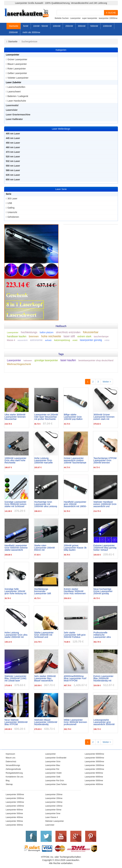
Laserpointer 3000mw (15, 794)
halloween (28, 361)
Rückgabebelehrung (14, 773)
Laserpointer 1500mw (15, 802)
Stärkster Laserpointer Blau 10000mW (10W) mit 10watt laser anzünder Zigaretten (15, 678)
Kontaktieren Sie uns (14, 777)
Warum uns (11, 758)
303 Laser (12, 199)
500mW (94, 26)
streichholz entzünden (68, 332)
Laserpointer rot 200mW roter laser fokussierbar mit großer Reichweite (46, 417)
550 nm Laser (13, 166)
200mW (69, 26)
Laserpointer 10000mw (94, 769)
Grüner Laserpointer (17, 59)
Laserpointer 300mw (14, 825)
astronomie (36, 340)
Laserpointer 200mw (54, 798)
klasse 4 (11, 340)
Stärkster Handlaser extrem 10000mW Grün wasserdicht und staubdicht (105, 504)
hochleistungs (29, 332)
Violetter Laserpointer (18, 78)
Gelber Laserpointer (17, 73)
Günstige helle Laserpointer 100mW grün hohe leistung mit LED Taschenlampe (15, 591)
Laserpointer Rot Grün (55, 781)
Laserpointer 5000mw (94, 781)
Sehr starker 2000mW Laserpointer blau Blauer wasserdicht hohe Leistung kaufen (45, 678)
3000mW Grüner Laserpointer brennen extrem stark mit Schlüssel (104, 417)
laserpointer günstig (91, 340)
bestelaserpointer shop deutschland (96, 360)
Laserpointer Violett (53, 773)
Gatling (11, 208)
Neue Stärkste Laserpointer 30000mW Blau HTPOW (16, 722)
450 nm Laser (13, 143)
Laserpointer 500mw (14, 814)
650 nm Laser (13, 179)
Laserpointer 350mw (14, 821)
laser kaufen (68, 360)
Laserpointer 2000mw (15, 798)
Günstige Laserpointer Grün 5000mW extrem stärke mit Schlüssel (15, 504)
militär (107, 340)
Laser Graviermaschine (18, 115)
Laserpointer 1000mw (15, 806)
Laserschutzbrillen (16, 87)
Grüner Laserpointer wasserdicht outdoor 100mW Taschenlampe (75, 460)
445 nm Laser (13, 138)
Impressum (10, 754)
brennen (34, 336)
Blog (8, 781)
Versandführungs (13, 765)
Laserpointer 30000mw (94, 762)
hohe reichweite (51, 336)
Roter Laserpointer (17, 69)
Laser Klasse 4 (51, 817)
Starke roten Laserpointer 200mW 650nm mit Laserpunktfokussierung (46, 548)
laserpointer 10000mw (108, 18)
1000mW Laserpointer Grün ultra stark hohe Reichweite (15, 460)
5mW (26, 26)
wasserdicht (23, 340)
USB (10, 203)
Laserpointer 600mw (14, 810)
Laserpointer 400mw (14, 817)
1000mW (107, 26)
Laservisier (12, 110)
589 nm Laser (13, 170)
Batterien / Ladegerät (18, 96)
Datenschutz (11, 762)
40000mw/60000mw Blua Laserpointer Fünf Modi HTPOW (75, 678)
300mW (82, 26)
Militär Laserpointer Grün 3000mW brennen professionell (75, 722)
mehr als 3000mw (31, 32)
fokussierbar (91, 332)
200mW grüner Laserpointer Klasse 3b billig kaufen (75, 548)
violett (75, 340)
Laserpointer (75, 18)
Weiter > (107, 382)
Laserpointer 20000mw (94, 765)
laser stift (69, 336)
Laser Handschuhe (17, 101)
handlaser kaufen (17, 336)
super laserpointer (90, 18)
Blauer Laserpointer (17, 64)
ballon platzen (47, 332)
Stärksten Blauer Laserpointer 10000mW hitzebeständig (46, 722)
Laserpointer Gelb (53, 777)
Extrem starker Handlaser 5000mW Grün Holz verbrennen (75, 591)
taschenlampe (101, 336)
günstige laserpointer (46, 360)
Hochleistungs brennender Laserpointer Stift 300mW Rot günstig (44, 591)
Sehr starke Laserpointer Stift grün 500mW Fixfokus (75, 635)
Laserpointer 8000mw (94, 773)
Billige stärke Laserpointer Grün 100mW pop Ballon (73, 417)
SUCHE (111, 13)
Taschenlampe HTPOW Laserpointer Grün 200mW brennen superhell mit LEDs (105, 460)
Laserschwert (14, 92)
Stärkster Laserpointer (55, 821)
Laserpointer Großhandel (56, 758)
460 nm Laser (13, 147)
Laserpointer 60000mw (94, 754)
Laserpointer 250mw (54, 794)
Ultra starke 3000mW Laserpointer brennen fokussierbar (15, 417)
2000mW (13, 32)
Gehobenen (13, 217)
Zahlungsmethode (13, 769)
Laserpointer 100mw (54, 806)
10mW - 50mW (41, 26)
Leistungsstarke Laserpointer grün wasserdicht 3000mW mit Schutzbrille (104, 722)
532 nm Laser (13, 161)
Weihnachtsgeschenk (19, 364)
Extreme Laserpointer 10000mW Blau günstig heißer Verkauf (105, 548)
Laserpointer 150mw (54, 802)
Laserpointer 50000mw (94, 758)
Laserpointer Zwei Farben (56, 784)
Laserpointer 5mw (53, 814)
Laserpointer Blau (53, 765)
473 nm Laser (13, 152)
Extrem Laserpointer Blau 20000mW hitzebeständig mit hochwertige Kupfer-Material (104, 678)
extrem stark (84, 336)
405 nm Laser (13, 134)
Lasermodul (12, 105)
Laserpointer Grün (53, 762)
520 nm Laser (13, 157)
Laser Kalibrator (14, 119)
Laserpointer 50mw (53, 810)
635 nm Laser (13, 175)
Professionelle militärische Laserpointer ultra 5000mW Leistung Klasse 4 (102, 635)
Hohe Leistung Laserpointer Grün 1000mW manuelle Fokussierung (44, 460)
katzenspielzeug (62, 340)
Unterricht (12, 212)
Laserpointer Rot (52, 769)
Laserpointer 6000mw (94, 777)
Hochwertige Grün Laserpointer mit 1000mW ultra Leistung (46, 504)
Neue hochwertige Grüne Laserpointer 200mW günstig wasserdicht (103, 591)
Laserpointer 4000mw (94, 784)
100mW (57, 26)
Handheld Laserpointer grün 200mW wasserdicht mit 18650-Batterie (75, 504)
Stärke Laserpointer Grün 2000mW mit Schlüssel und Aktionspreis (44, 635)
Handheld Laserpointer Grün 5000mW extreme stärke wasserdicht (16, 548)
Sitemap (9, 784)
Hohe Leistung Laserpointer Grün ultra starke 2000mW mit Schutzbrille (16, 635)
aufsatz (48, 340)
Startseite (14, 26)
